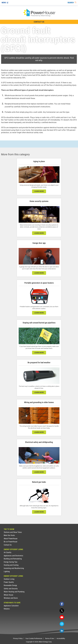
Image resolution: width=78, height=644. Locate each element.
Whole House (8, 595)
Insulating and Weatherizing (14, 568)
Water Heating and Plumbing (14, 592)
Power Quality (9, 582)
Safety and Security (11, 589)
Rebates (7, 609)
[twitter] (62, 611)
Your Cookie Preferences (34, 638)
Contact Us (8, 545)
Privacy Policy (18, 638)
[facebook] (62, 604)
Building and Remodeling (13, 559)
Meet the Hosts (9, 535)
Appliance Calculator (11, 606)
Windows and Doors (11, 598)
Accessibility (61, 638)
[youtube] (62, 617)
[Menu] (5, 3)
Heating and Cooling (11, 565)
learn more (39, 191)
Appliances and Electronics (13, 556)
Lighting (7, 572)
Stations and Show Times (13, 532)
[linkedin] (62, 631)
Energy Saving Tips (11, 562)
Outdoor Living (9, 579)
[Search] (72, 3)
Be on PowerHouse (11, 542)
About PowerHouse (11, 539)
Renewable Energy (10, 585)
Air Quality (8, 552)
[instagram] (62, 624)
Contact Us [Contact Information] (39, 22)
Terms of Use (49, 638)
